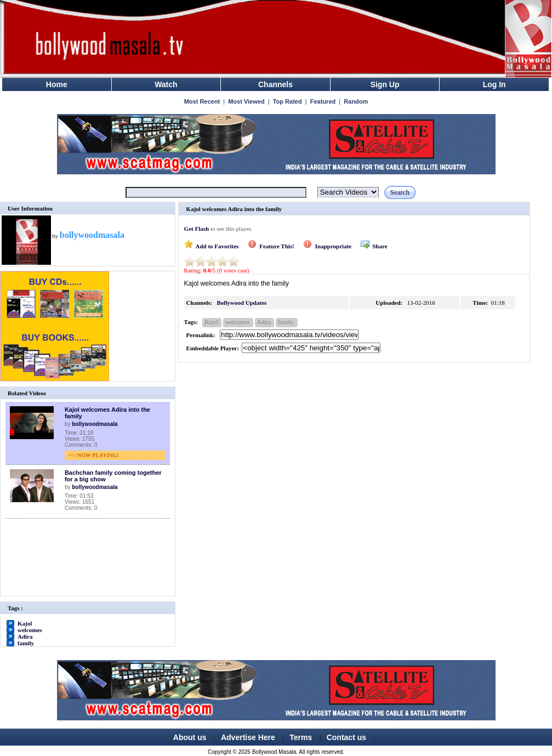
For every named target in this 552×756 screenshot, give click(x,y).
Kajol (25, 623)
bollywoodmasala (95, 424)
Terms (301, 737)
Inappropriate (327, 246)
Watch (166, 84)
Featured (323, 101)
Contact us (346, 737)
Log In (494, 84)
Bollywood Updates (242, 303)
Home (57, 84)
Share (374, 246)
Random (356, 101)
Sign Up (385, 84)
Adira (25, 636)
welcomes (30, 630)
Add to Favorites (212, 246)
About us (190, 737)
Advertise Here (248, 737)
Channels (275, 84)
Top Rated (288, 101)
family (26, 643)
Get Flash (197, 229)
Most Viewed (246, 101)
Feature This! (271, 246)
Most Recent (202, 101)
